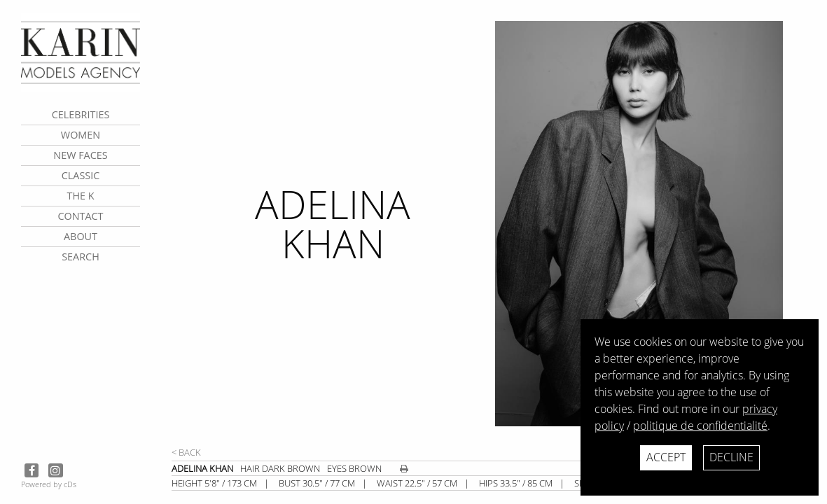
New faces (80, 155)
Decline (731, 457)
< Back (186, 452)
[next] (656, 233)
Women (81, 135)
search (81, 257)
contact (80, 216)
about (81, 236)
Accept (666, 457)
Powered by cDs (49, 484)
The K (80, 196)
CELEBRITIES (81, 114)
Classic (81, 175)
